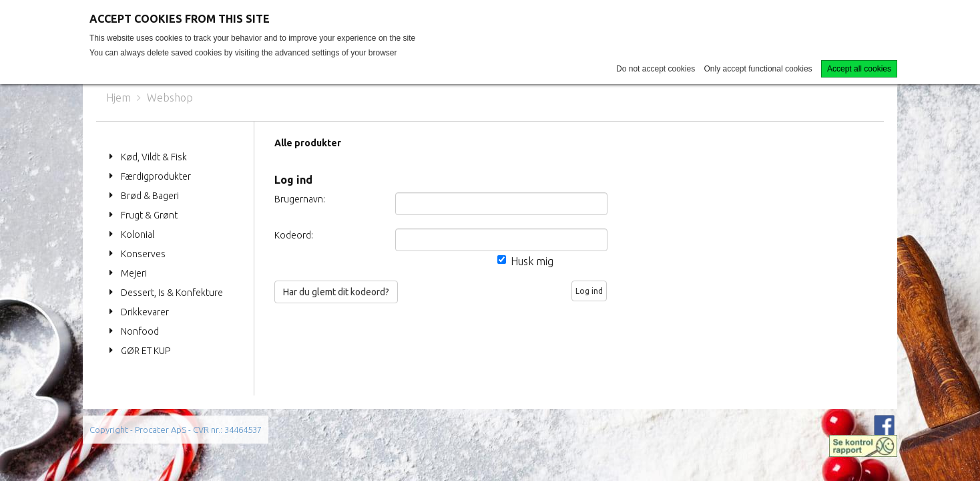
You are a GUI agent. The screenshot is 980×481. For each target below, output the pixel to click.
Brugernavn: (300, 199)
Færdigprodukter (156, 176)
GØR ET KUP (146, 351)
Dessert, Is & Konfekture (172, 293)
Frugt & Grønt (149, 215)
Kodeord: (294, 235)
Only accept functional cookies (758, 69)
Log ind (589, 291)
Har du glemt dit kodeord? (336, 292)
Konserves (143, 254)
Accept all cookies (859, 69)
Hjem (118, 98)
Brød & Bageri (150, 196)
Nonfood (140, 331)
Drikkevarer (145, 312)
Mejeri (134, 273)
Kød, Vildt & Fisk (154, 157)
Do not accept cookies (656, 69)
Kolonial (138, 234)
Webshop (170, 98)
